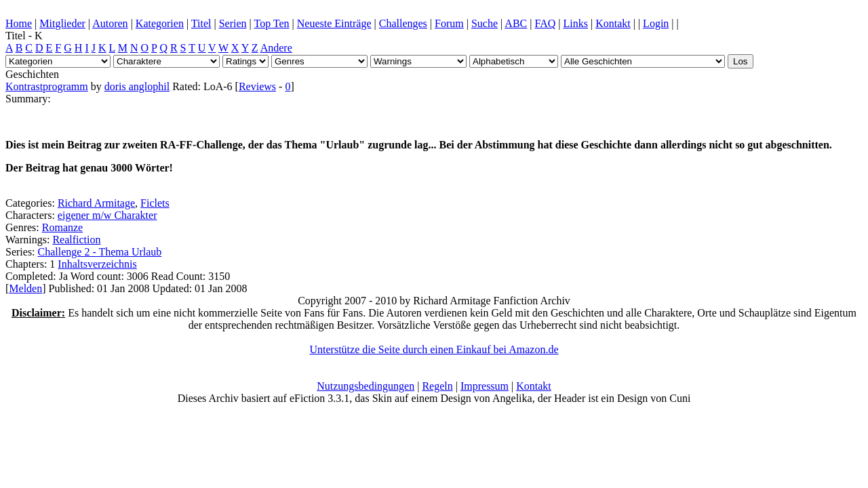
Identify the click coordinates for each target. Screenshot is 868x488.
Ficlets (155, 203)
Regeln (437, 386)
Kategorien (160, 23)
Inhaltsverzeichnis (97, 264)
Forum (449, 23)
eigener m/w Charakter (107, 215)
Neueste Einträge (334, 23)
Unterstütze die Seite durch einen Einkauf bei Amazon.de (434, 349)
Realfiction (76, 240)
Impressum (485, 386)
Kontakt (613, 23)
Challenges (403, 23)
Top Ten (271, 23)
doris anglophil (137, 86)
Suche (485, 23)
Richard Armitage (96, 203)
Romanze (62, 227)
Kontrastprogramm (47, 86)
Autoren (110, 23)
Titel (201, 23)
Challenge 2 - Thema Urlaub (100, 252)
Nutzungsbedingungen (366, 386)
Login (656, 23)
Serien (233, 23)
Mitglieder (62, 23)
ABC (516, 23)
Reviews (257, 86)
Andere (276, 48)
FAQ (545, 23)
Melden (25, 288)
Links (576, 23)
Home (19, 23)
